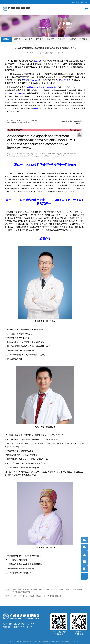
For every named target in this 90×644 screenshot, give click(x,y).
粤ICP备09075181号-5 (57, 641)
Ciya (81, 641)
